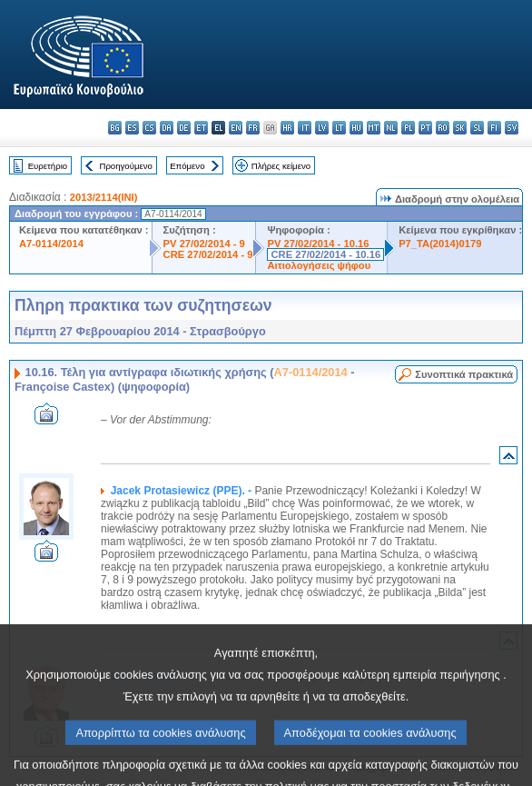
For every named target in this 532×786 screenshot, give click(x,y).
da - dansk (167, 128)
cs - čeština (149, 128)
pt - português (425, 128)
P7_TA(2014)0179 (440, 244)
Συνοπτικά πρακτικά (464, 374)
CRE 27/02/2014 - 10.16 (325, 254)
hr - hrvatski (287, 128)
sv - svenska (512, 128)
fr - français (253, 128)
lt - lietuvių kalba (339, 128)
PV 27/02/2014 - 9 (204, 244)
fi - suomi (494, 128)
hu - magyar (356, 128)
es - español (132, 128)
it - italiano (305, 128)
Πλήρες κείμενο (281, 166)
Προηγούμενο (125, 166)
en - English (236, 128)
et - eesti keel (201, 128)
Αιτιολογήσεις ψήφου (319, 265)
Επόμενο (187, 166)
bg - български (115, 128)
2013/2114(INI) (104, 197)
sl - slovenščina (477, 128)
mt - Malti (374, 128)
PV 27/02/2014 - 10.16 (318, 244)
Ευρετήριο (48, 166)
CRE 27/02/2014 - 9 (208, 254)
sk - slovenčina (460, 128)
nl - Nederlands (391, 128)
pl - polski (408, 128)
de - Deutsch (184, 128)
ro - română (443, 128)
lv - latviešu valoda (322, 128)
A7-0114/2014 (51, 244)
